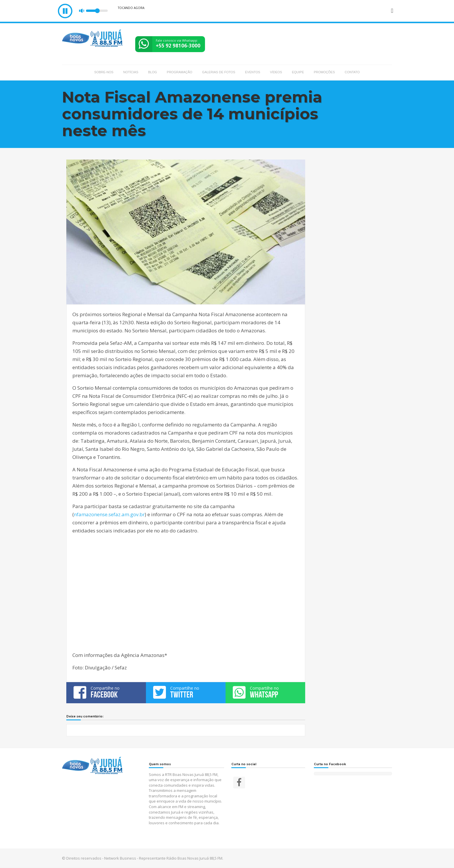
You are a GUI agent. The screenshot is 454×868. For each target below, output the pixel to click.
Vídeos (276, 72)
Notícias (131, 72)
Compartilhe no (106, 692)
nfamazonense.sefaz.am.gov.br (109, 514)
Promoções (324, 72)
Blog (153, 72)
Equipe (298, 72)
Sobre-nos (104, 72)
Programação (180, 72)
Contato (352, 72)
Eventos (252, 72)
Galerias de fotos (219, 72)
